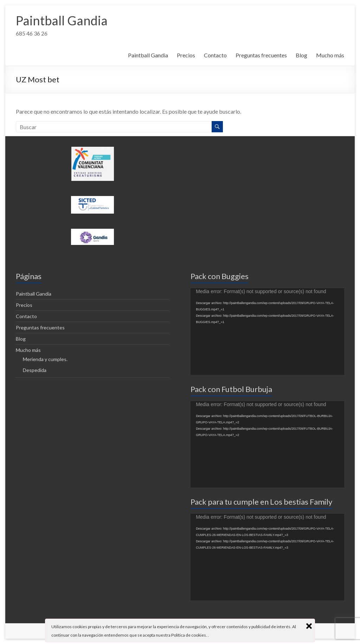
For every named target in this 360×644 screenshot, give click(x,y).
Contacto (215, 55)
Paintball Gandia (62, 20)
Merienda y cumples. (45, 359)
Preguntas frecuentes (261, 55)
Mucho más (330, 55)
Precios (186, 55)
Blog (301, 55)
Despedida (35, 370)
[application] (267, 332)
